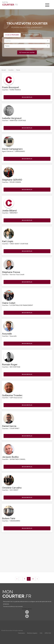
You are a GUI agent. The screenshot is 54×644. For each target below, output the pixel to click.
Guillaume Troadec (12, 395)
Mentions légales (32, 633)
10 (33, 579)
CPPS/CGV (48, 633)
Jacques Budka (10, 457)
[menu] (47, 5)
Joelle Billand (9, 211)
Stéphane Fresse (11, 272)
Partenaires (21, 633)
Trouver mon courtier (27, 52)
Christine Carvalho (12, 488)
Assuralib (7, 334)
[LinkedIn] (27, 616)
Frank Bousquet (11, 87)
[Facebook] (27, 612)
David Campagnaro (12, 149)
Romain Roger (10, 364)
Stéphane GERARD (12, 180)
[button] (27, 97)
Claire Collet (9, 303)
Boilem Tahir (9, 518)
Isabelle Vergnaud (12, 118)
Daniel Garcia (9, 426)
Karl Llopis (8, 241)
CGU (41, 633)
